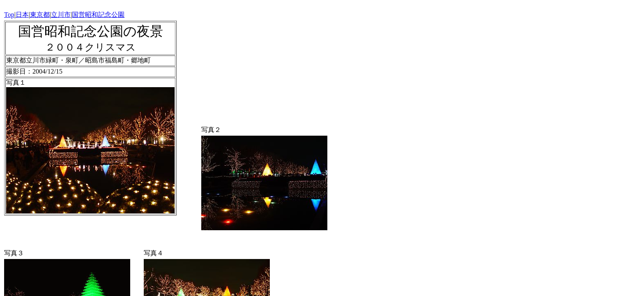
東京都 (40, 15)
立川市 (61, 15)
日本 (22, 15)
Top (9, 15)
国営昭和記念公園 (98, 15)
